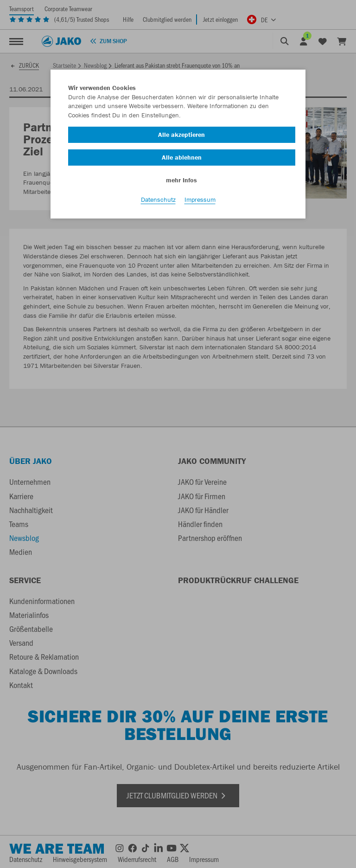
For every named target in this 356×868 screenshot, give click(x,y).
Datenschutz (158, 200)
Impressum (200, 200)
